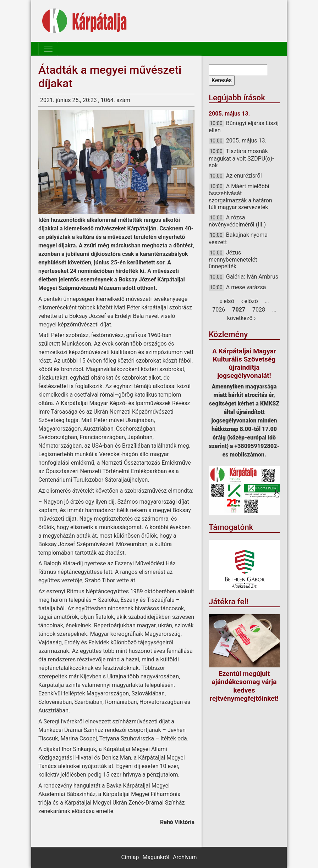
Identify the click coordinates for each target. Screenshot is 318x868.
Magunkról (156, 857)
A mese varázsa (246, 287)
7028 (259, 310)
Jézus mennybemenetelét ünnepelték (233, 259)
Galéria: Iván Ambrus (252, 277)
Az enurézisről (244, 176)
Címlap (130, 857)
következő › (242, 318)
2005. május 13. (246, 141)
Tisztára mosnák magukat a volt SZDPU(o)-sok (241, 158)
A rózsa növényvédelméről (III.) (237, 221)
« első (227, 301)
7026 (219, 310)
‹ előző (250, 301)
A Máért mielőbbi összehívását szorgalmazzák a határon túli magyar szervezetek (240, 197)
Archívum (185, 857)
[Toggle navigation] (48, 49)
